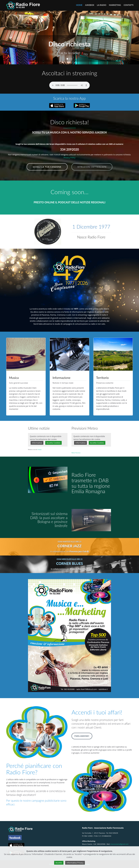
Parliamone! (82, 736)
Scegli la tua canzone (47, 167)
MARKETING (115, 5)
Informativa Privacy (75, 863)
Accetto (59, 863)
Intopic (40, 450)
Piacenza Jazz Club (79, 551)
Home (79, 5)
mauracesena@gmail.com (119, 844)
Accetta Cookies (54, 443)
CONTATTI (129, 5)
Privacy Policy (69, 158)
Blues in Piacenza (79, 569)
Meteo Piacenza (76, 453)
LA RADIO (101, 5)
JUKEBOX (90, 5)
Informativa (37, 443)
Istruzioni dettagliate (92, 167)
